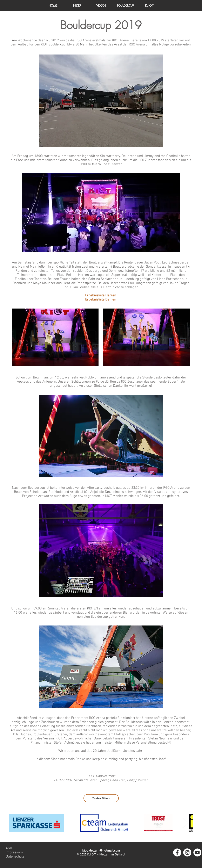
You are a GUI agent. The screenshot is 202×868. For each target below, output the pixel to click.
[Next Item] (185, 823)
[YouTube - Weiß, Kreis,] (197, 852)
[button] (149, 5)
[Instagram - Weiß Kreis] (187, 852)
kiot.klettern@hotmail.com (101, 851)
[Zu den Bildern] (101, 798)
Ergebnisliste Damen (101, 300)
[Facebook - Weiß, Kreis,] (177, 852)
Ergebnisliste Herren (101, 296)
